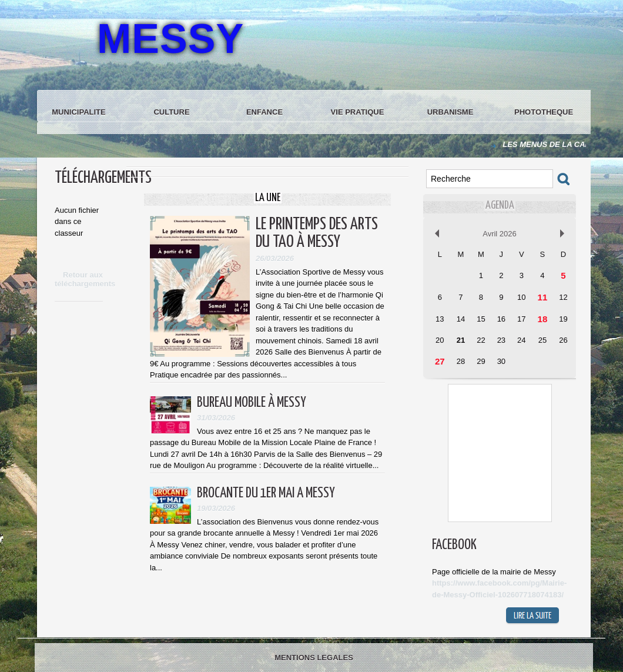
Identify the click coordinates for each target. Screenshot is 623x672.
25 (542, 340)
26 (563, 340)
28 (461, 361)
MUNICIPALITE (78, 112)
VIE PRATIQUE (358, 112)
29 (481, 361)
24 (521, 340)
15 (481, 319)
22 (481, 340)
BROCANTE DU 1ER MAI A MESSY (266, 494)
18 (543, 319)
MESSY (170, 39)
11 (543, 297)
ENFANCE (264, 112)
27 (440, 361)
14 (461, 319)
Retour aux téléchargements (85, 279)
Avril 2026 (500, 234)
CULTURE (171, 112)
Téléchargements (103, 178)
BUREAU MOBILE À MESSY (252, 403)
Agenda (500, 205)
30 (501, 361)
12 (563, 297)
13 (440, 319)
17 (521, 319)
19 (563, 319)
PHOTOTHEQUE (544, 112)
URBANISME (450, 112)
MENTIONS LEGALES (314, 658)
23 (501, 340)
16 (501, 319)
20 (440, 340)
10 (521, 297)
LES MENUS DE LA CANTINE (563, 144)
